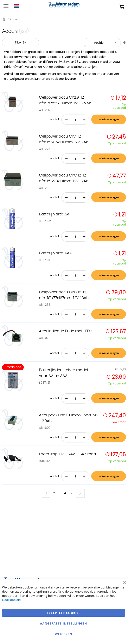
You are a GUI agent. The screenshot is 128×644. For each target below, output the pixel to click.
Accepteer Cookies (64, 613)
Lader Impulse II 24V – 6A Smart (68, 454)
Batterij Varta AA (54, 214)
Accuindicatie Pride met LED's (66, 331)
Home (4, 19)
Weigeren (64, 634)
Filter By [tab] (21, 42)
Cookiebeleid (11, 600)
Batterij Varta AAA (55, 253)
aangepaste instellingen (63, 623)
